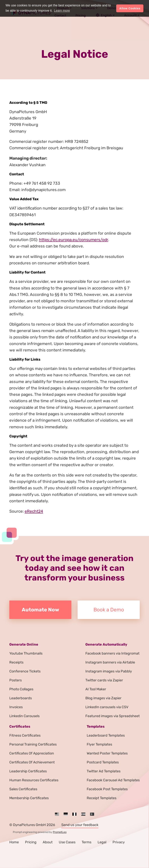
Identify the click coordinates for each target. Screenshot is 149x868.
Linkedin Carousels (24, 716)
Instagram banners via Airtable (110, 662)
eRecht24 (34, 511)
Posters (16, 680)
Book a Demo (109, 610)
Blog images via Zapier (103, 698)
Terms (87, 842)
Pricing (31, 842)
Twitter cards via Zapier (104, 680)
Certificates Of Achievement (32, 762)
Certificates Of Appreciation (32, 753)
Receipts (16, 662)
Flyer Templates (99, 744)
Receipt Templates (102, 798)
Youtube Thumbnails (26, 653)
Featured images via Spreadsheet (113, 716)
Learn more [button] (62, 11)
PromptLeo (60, 832)
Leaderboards (21, 698)
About (48, 842)
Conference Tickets (25, 671)
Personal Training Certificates (33, 744)
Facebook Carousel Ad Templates (113, 780)
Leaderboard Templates (106, 735)
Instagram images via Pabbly (109, 671)
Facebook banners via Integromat (112, 653)
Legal (102, 842)
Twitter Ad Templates (104, 771)
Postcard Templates (103, 762)
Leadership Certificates (28, 771)
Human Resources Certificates (34, 780)
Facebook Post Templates (107, 789)
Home (14, 842)
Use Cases (67, 842)
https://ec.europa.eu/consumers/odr (74, 240)
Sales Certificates (23, 789)
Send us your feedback (80, 825)
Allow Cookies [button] (130, 8)
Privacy (119, 842)
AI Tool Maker (96, 689)
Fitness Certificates (25, 735)
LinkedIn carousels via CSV (107, 707)
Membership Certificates (29, 798)
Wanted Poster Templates (107, 753)
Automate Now (40, 610)
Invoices (16, 707)
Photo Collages (21, 689)
